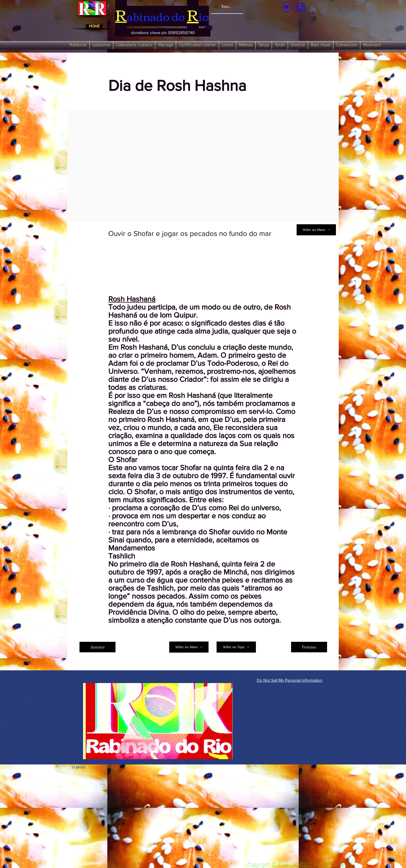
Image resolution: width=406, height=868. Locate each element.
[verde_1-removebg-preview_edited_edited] (301, 7)
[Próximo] (309, 647)
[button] (163, 32)
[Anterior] (97, 647)
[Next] (283, 647)
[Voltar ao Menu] (316, 230)
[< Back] (127, 67)
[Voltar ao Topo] (236, 647)
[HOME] (94, 26)
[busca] (226, 7)
